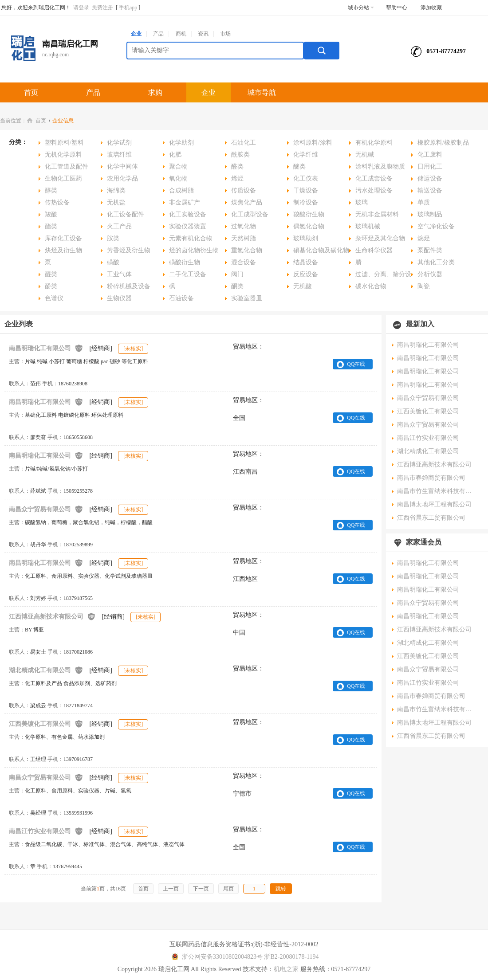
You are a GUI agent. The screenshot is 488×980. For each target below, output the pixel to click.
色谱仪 (54, 298)
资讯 (203, 34)
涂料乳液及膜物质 (380, 167)
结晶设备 (306, 262)
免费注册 (102, 8)
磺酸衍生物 (185, 262)
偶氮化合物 (309, 226)
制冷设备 (306, 202)
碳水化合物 (371, 286)
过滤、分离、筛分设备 (380, 276)
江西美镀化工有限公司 (46, 723)
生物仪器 (119, 298)
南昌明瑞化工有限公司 (46, 348)
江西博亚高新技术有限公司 (52, 616)
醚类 (299, 167)
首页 (31, 92)
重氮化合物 (247, 250)
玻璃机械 (368, 226)
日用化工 (430, 167)
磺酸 (113, 262)
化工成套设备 (374, 178)
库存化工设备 (63, 238)
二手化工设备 (188, 274)
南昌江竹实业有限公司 (46, 831)
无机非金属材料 (377, 214)
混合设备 (244, 262)
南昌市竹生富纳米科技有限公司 (437, 491)
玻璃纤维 (119, 155)
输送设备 (430, 190)
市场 (225, 34)
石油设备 (181, 298)
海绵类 (116, 190)
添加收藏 (431, 8)
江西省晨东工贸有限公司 (431, 518)
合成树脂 (181, 190)
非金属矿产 (185, 202)
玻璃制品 (430, 214)
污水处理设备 (374, 190)
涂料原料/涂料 (313, 143)
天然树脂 (244, 238)
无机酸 (303, 286)
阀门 (237, 274)
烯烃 (237, 178)
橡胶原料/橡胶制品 (443, 143)
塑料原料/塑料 (64, 143)
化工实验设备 (188, 214)
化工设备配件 (126, 214)
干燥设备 (306, 190)
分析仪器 (430, 274)
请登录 (81, 8)
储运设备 (430, 178)
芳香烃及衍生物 (129, 250)
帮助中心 (397, 8)
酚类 (51, 286)
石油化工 (244, 143)
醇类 (51, 190)
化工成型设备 (250, 214)
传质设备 (244, 190)
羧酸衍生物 (309, 214)
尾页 (228, 889)
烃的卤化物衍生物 (194, 250)
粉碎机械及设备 (129, 286)
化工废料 (430, 155)
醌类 (51, 274)
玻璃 (362, 202)
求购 (155, 92)
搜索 (322, 51)
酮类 (237, 286)
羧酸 (51, 214)
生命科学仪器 (374, 250)
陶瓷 (424, 286)
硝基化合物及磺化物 (321, 250)
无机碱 (365, 155)
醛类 (237, 167)
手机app (128, 8)
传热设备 (57, 202)
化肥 (175, 155)
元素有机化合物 (191, 238)
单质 (424, 202)
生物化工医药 (63, 178)
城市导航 (262, 92)
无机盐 (116, 202)
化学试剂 (119, 143)
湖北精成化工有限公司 (46, 670)
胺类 (113, 238)
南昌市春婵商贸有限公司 (431, 478)
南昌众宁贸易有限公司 (46, 509)
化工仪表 (306, 178)
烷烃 (424, 238)
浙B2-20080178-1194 (291, 957)
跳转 (281, 889)
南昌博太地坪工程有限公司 (434, 504)
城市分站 (361, 8)
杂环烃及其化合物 (380, 238)
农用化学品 (122, 178)
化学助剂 (181, 143)
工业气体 (119, 274)
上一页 (171, 889)
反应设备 (306, 274)
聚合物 (178, 167)
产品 (158, 34)
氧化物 (178, 178)
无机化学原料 (63, 155)
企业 (136, 34)
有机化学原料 (374, 143)
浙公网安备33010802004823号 (216, 957)
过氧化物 (244, 226)
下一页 (201, 889)
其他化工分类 (436, 262)
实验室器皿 (247, 298)
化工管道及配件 (67, 167)
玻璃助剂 (306, 238)
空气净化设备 (436, 226)
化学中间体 (122, 167)
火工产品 (119, 226)
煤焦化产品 (247, 202)
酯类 (51, 226)
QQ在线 (356, 364)
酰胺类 (240, 155)
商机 (181, 34)
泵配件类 (430, 250)
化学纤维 (306, 155)
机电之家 (286, 969)
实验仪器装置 (188, 226)
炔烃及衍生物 (63, 250)
